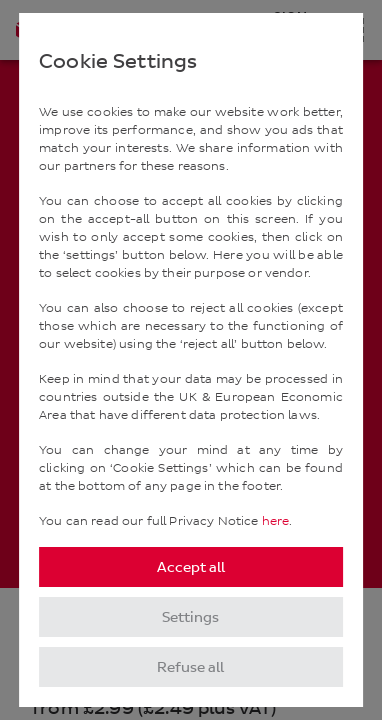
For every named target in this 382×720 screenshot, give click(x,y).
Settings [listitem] (190, 617)
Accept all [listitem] (191, 567)
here (276, 521)
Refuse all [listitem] (190, 667)
